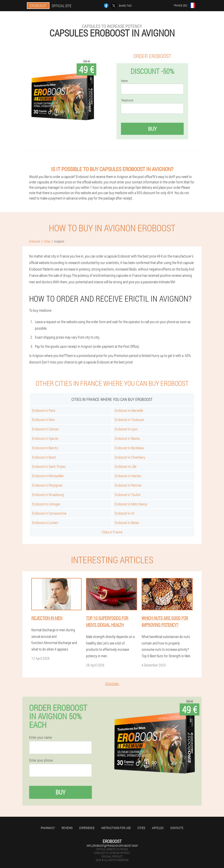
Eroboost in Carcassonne (49, 513)
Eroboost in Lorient (45, 523)
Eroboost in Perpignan (47, 485)
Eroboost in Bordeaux (129, 448)
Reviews (67, 828)
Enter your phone (41, 760)
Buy (152, 129)
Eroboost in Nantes (128, 476)
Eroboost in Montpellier (48, 476)
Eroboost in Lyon (126, 429)
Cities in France (112, 532)
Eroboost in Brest (44, 457)
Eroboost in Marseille (129, 410)
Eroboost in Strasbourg (48, 495)
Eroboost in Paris (44, 410)
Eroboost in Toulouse (129, 420)
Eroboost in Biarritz (45, 448)
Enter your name (40, 737)
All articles (112, 684)
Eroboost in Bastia (127, 438)
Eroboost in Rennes (128, 485)
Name (124, 81)
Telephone (127, 100)
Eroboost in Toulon (128, 495)
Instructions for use (116, 828)
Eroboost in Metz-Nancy (131, 504)
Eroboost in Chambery (130, 457)
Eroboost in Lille (126, 466)
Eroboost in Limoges (46, 504)
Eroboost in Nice (43, 420)
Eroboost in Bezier (127, 523)
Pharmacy (48, 828)
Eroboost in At (125, 513)
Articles (158, 828)
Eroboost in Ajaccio (45, 438)
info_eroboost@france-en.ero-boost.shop (112, 846)
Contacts (177, 828)
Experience (87, 828)
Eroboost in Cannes (45, 429)
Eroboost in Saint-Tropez (49, 466)
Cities (141, 828)
